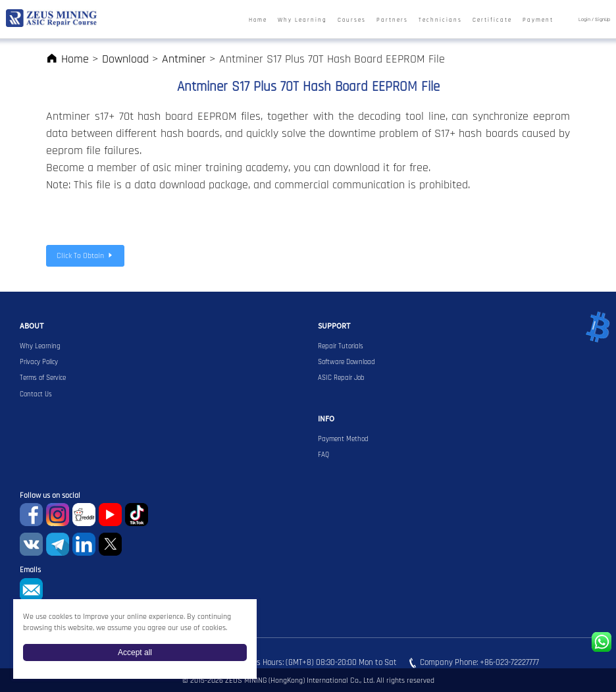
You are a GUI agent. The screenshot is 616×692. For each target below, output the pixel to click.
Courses (352, 20)
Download (125, 59)
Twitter (110, 544)
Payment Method (343, 439)
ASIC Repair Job (341, 378)
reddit (84, 515)
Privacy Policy (39, 362)
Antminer (184, 59)
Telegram (58, 544)
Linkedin (84, 544)
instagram (58, 515)
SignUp (603, 20)
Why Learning (302, 20)
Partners (392, 20)
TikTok (137, 515)
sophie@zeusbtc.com (31, 590)
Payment (538, 20)
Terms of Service (43, 378)
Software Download (346, 362)
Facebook (31, 515)
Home (258, 20)
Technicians (440, 20)
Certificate (492, 20)
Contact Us (36, 394)
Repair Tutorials (341, 346)
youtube (110, 515)
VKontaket (31, 544)
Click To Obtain (85, 256)
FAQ (323, 455)
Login (584, 20)
